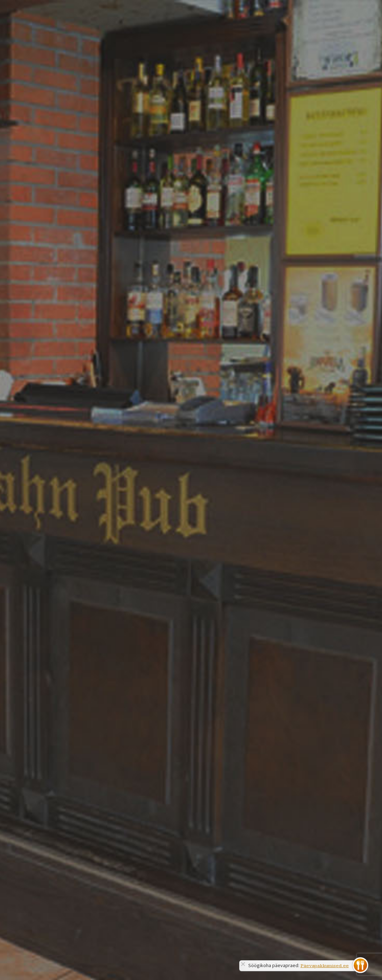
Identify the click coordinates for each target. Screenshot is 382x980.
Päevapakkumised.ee (325, 966)
